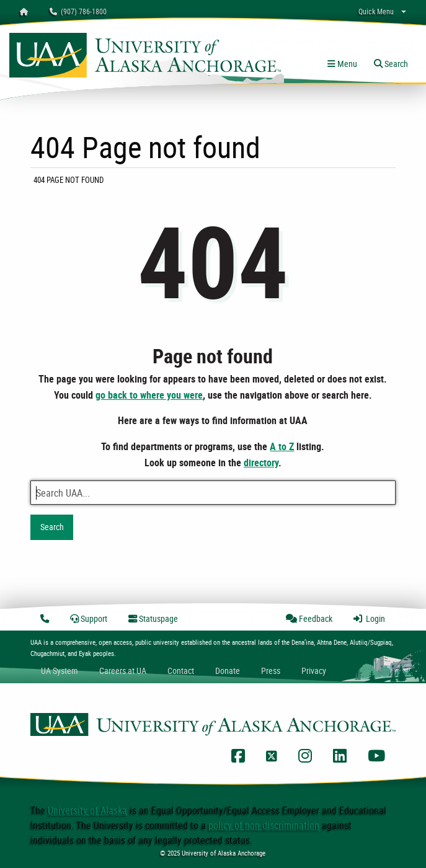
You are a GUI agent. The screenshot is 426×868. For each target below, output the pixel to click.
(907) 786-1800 (78, 11)
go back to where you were (149, 395)
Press (271, 671)
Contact (181, 671)
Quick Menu (376, 11)
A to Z (282, 446)
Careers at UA (123, 671)
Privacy (314, 671)
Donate (228, 671)
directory (261, 463)
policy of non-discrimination (264, 825)
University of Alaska (87, 810)
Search (52, 527)
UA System (60, 671)
